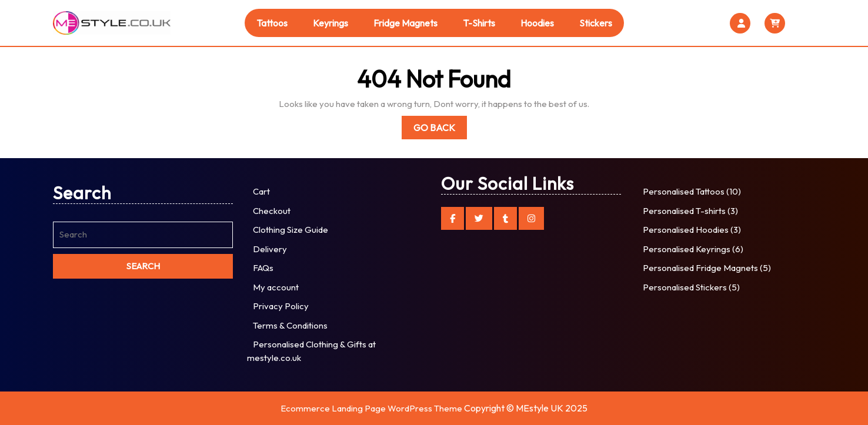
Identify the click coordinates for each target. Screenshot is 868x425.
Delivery (270, 249)
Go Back (440, 130)
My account (276, 287)
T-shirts (479, 23)
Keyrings (330, 23)
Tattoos (272, 23)
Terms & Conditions (290, 325)
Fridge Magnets (405, 23)
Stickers (596, 23)
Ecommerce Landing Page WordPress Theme (371, 408)
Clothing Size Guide (291, 230)
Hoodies (537, 23)
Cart (261, 191)
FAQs (263, 268)
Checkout (272, 211)
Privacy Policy (281, 306)
